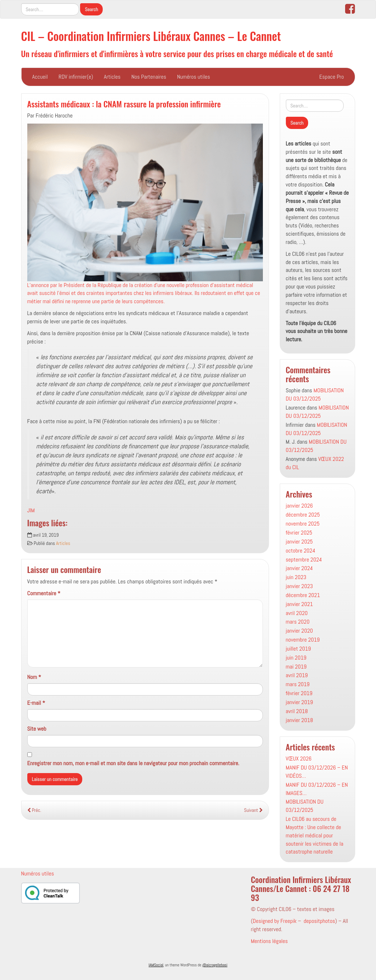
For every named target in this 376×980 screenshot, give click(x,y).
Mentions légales (269, 941)
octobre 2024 (301, 551)
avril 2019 (297, 675)
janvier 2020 (300, 631)
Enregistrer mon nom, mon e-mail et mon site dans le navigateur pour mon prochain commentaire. (133, 763)
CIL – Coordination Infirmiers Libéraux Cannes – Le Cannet (151, 36)
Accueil (40, 77)
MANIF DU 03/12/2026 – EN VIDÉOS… (317, 772)
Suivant (254, 810)
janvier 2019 (300, 702)
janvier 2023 (300, 586)
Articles (112, 77)
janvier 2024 (300, 568)
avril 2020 (297, 613)
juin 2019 (296, 658)
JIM (31, 510)
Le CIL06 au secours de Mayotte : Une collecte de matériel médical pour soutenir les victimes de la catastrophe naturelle (315, 835)
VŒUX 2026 (299, 759)
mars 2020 (298, 622)
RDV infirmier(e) (76, 77)
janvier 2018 (300, 720)
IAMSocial (156, 965)
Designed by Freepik (275, 921)
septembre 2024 (304, 560)
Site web (37, 729)
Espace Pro (331, 77)
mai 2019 (296, 667)
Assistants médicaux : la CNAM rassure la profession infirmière (124, 104)
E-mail (36, 703)
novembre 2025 (303, 524)
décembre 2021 (303, 595)
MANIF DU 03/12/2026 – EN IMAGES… (317, 789)
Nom (34, 677)
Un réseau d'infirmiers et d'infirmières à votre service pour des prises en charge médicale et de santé (177, 53)
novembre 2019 (303, 640)
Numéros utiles (194, 77)
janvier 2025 (300, 542)
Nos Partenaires (149, 77)
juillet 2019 (298, 649)
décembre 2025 (303, 515)
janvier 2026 (300, 506)
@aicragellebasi (215, 965)
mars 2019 (298, 684)
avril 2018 (297, 711)
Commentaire (44, 593)
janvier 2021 (300, 604)
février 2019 (299, 693)
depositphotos (319, 921)
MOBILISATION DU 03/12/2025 (315, 394)
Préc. (34, 810)
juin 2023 (296, 577)
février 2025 (299, 533)
